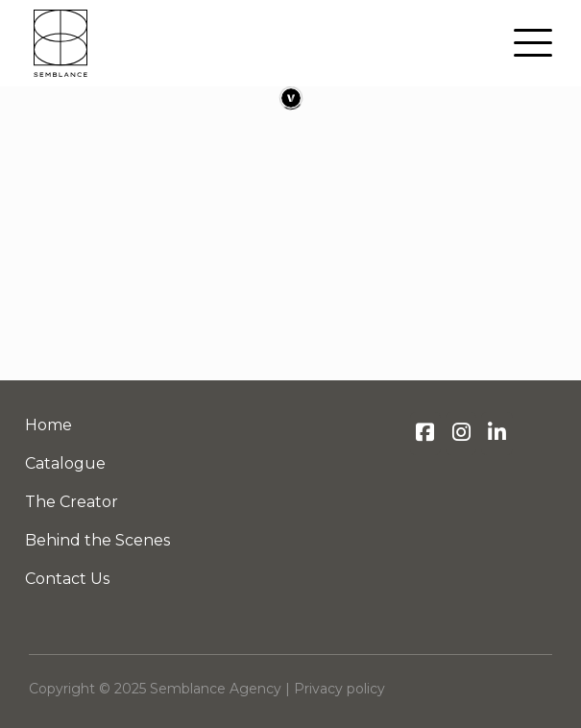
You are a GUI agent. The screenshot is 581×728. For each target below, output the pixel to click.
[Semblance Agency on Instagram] (461, 434)
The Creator (72, 502)
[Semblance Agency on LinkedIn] (496, 434)
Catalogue (65, 463)
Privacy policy (339, 689)
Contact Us (67, 579)
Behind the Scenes (97, 540)
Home (48, 425)
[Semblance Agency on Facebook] (425, 434)
